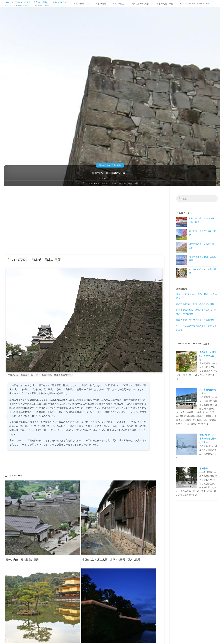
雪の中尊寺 (205, 469)
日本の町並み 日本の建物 (110, 165)
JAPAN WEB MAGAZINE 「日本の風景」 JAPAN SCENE (38, 2)
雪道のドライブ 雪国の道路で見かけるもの (208, 439)
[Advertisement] (84, 222)
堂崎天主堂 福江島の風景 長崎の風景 (195, 320)
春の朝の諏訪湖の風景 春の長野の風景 (195, 304)
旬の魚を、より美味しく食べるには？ (208, 356)
